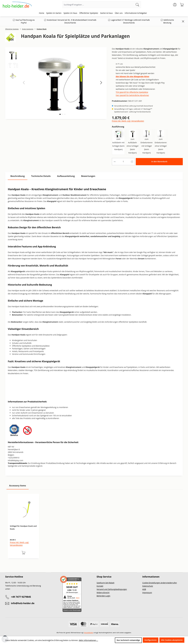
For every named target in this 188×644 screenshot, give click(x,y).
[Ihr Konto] (175, 5)
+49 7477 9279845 (21, 597)
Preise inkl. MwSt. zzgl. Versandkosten (128, 121)
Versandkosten (89, 633)
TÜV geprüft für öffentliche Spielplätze (132, 92)
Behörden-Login (103, 596)
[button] (101, 82)
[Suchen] (137, 5)
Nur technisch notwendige (128, 640)
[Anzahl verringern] (115, 162)
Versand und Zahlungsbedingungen (112, 589)
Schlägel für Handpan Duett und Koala (23, 527)
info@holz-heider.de (23, 603)
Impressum (147, 593)
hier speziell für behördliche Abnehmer (132, 95)
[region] (94, 529)
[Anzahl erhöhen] (132, 162)
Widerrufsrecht (103, 593)
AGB (144, 589)
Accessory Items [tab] (18, 486)
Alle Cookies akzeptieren (172, 640)
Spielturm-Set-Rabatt (105, 583)
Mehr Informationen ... (88, 640)
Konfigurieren (151, 640)
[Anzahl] (123, 162)
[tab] (18, 176)
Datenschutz (148, 586)
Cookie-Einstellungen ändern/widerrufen (160, 583)
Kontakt (100, 586)
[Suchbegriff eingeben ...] (98, 5)
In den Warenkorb (159, 161)
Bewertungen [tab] (88, 176)
